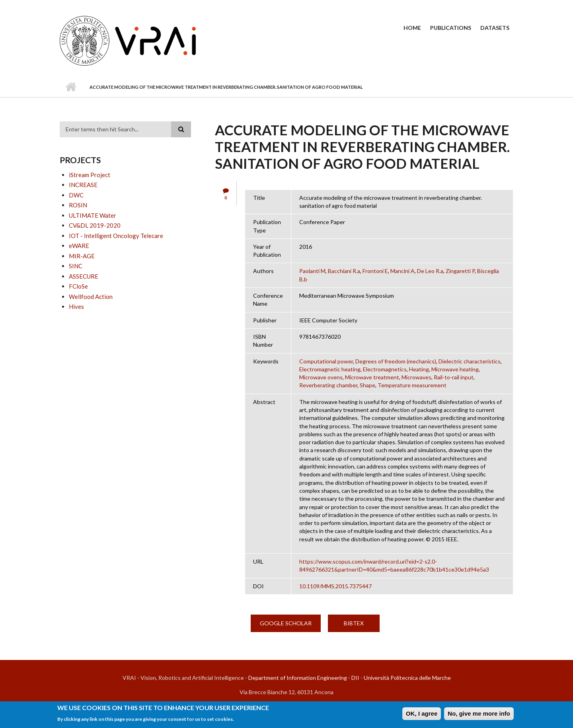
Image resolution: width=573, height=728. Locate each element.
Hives (76, 306)
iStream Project (90, 175)
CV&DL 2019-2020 (95, 225)
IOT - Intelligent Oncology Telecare (116, 236)
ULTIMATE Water (93, 215)
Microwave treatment (372, 377)
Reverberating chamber (328, 385)
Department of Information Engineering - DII (304, 678)
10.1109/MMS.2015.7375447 (335, 586)
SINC (76, 266)
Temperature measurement (412, 385)
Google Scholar (286, 623)
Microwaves (416, 377)
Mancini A (402, 271)
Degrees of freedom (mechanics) (396, 361)
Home (412, 28)
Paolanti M (312, 271)
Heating (419, 369)
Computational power (326, 361)
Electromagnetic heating (330, 369)
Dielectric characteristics (470, 361)
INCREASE (83, 185)
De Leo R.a (430, 271)
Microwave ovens (321, 377)
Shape (367, 385)
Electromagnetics (385, 369)
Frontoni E (375, 271)
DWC (76, 195)
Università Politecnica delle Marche (407, 678)
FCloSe (78, 286)
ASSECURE (84, 276)
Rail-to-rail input (454, 377)
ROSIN (78, 205)
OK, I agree (422, 715)
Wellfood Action (91, 297)
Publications (451, 28)
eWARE (79, 246)
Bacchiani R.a (344, 271)
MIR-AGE (82, 256)
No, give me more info (479, 715)
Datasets (495, 28)
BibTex (354, 623)
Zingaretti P (460, 271)
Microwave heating (455, 369)
